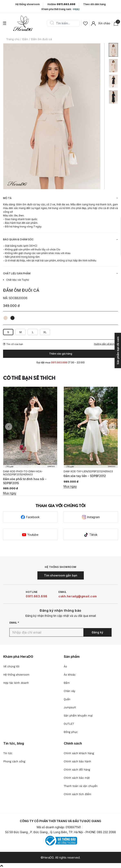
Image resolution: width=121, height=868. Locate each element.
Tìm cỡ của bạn (13, 344)
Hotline (61, 4)
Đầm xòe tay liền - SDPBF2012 (85, 476)
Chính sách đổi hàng (77, 770)
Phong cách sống (14, 761)
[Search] (65, 23)
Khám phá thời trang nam (60, 9)
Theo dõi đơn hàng (94, 4)
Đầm (67, 683)
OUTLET (69, 724)
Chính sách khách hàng (79, 753)
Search (52, 23)
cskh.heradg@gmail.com (78, 596)
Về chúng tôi (11, 666)
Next (112, 427)
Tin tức (8, 753)
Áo (65, 666)
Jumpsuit (70, 707)
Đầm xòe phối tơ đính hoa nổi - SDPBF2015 (25, 481)
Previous (9, 427)
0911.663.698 (37, 596)
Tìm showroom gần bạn (61, 575)
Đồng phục (71, 732)
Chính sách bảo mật (77, 778)
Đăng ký (97, 632)
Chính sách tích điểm (78, 794)
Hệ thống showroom (27, 4)
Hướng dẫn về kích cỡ (106, 344)
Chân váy (70, 691)
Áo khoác (70, 675)
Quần (67, 699)
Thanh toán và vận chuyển (81, 786)
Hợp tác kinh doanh (16, 683)
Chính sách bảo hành (77, 761)
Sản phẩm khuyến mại (78, 716)
